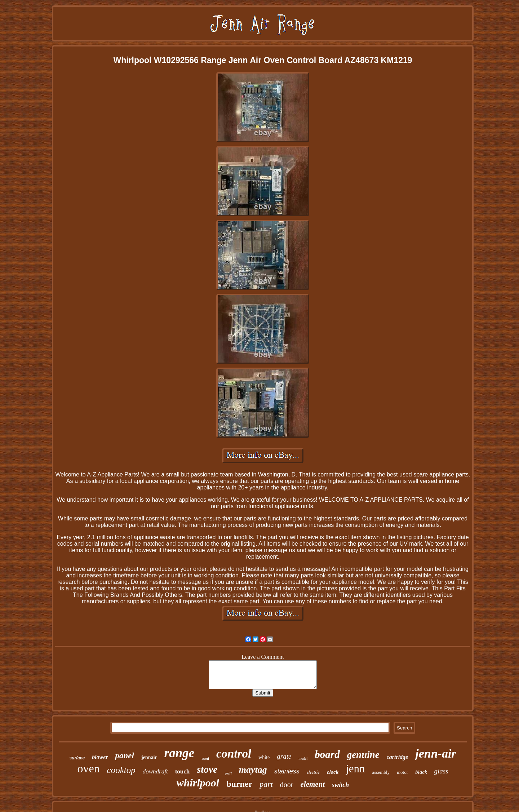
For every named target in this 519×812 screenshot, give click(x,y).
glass (441, 771)
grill (228, 773)
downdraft (155, 771)
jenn (355, 769)
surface (77, 758)
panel (125, 756)
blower (100, 757)
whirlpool (198, 783)
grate (284, 756)
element (313, 784)
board (327, 754)
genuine (363, 755)
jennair (149, 757)
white (264, 757)
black (421, 772)
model (303, 758)
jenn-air (436, 753)
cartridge (398, 757)
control (234, 754)
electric (313, 772)
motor (402, 772)
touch (183, 771)
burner (239, 784)
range (179, 753)
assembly (381, 772)
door (287, 785)
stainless (287, 771)
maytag (253, 770)
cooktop (121, 770)
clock (333, 772)
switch (340, 785)
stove (207, 769)
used (205, 758)
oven (88, 768)
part (266, 784)
